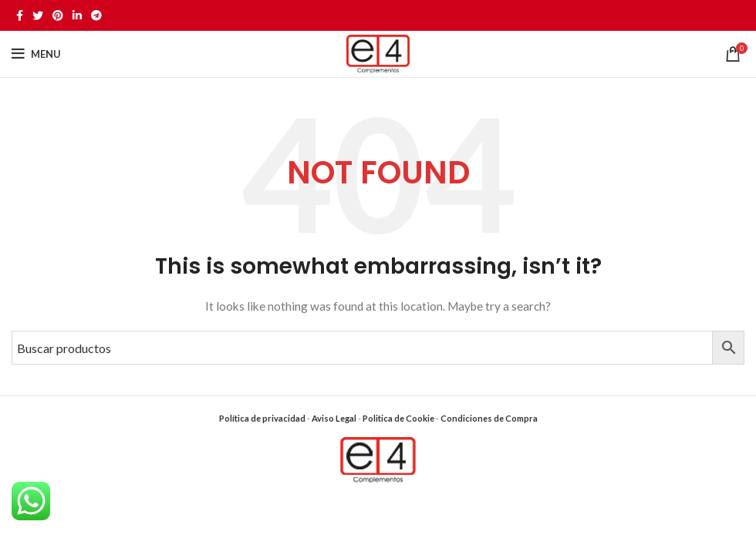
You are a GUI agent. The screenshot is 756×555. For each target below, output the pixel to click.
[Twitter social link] (38, 15)
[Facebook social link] (20, 15)
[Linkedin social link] (77, 15)
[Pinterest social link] (58, 15)
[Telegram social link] (96, 15)
